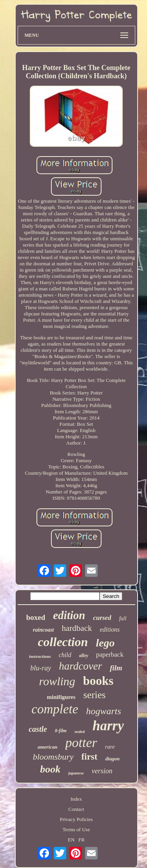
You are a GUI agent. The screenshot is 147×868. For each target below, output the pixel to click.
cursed (102, 618)
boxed (36, 617)
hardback (77, 628)
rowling (57, 681)
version (102, 771)
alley (84, 656)
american (48, 747)
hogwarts (103, 711)
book (50, 769)
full (123, 619)
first (90, 757)
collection (63, 642)
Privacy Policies (76, 819)
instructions (40, 656)
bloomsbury (53, 757)
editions (110, 629)
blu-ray (41, 668)
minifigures (61, 697)
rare (110, 747)
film (116, 668)
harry (108, 726)
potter (81, 743)
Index (76, 799)
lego (105, 643)
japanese (76, 773)
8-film (61, 731)
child (65, 655)
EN (71, 840)
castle (38, 729)
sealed (80, 732)
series (95, 695)
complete (55, 709)
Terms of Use (76, 829)
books (98, 681)
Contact (76, 809)
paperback (110, 655)
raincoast (44, 630)
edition (69, 615)
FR (82, 840)
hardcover (80, 666)
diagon (112, 759)
